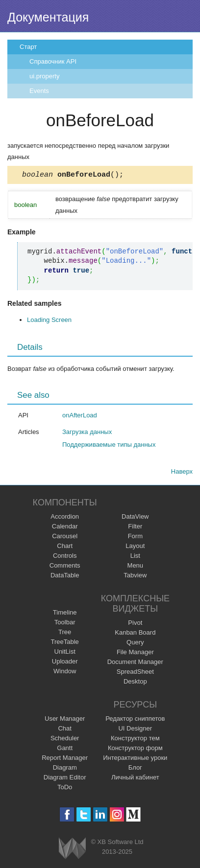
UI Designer (135, 730)
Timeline (65, 614)
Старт (28, 47)
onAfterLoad (80, 417)
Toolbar (65, 624)
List (135, 557)
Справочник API (53, 61)
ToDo (65, 788)
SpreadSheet (135, 673)
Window (65, 673)
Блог (135, 769)
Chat (64, 730)
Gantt (65, 749)
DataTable (65, 577)
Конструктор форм (135, 749)
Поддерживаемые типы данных (109, 446)
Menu (136, 567)
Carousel (65, 537)
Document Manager (135, 663)
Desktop (135, 683)
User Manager (65, 720)
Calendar (65, 528)
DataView (135, 518)
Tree (65, 633)
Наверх (182, 473)
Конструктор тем (135, 740)
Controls (65, 557)
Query (135, 644)
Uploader (65, 663)
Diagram (65, 769)
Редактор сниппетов (135, 720)
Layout (135, 547)
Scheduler (65, 740)
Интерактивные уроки (135, 759)
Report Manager (65, 759)
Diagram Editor (65, 779)
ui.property (44, 76)
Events (39, 91)
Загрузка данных (87, 433)
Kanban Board (135, 634)
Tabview (135, 577)
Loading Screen (49, 321)
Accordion (65, 518)
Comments (65, 567)
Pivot (135, 624)
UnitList (65, 653)
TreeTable (65, 643)
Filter (135, 528)
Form (135, 537)
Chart (65, 547)
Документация (48, 17)
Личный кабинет (135, 779)
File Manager (135, 653)
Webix (72, 850)
